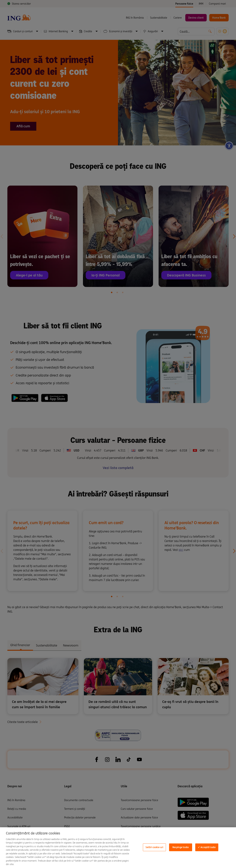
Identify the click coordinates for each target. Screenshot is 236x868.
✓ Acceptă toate (207, 847)
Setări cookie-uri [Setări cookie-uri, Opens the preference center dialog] (154, 847)
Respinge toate (181, 847)
